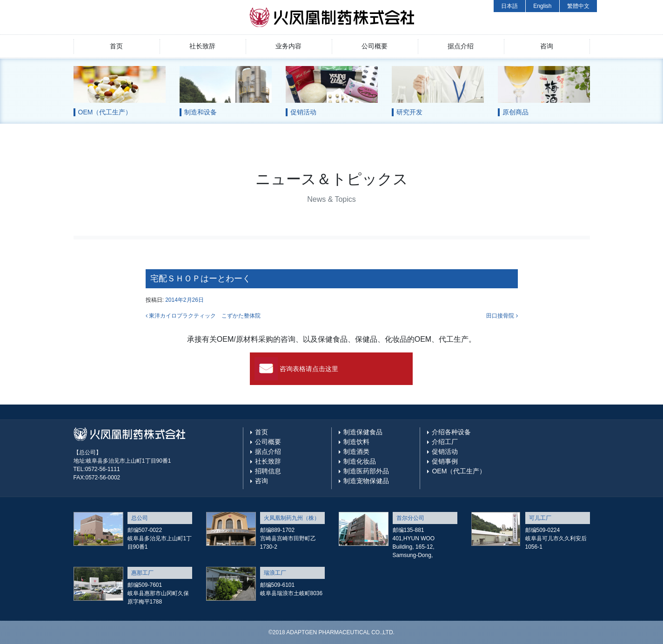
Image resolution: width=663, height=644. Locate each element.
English (542, 6)
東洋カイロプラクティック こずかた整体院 (203, 316)
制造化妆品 (360, 461)
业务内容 (288, 46)
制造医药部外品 (366, 471)
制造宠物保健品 (366, 481)
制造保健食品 (363, 432)
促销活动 (445, 451)
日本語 (509, 6)
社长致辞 (202, 46)
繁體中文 (578, 6)
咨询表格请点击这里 (309, 369)
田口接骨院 (502, 316)
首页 (116, 46)
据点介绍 (461, 46)
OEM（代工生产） (459, 471)
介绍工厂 (445, 442)
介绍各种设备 (451, 432)
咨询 (547, 46)
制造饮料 (356, 442)
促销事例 (445, 461)
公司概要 (375, 46)
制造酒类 (356, 451)
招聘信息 (268, 471)
